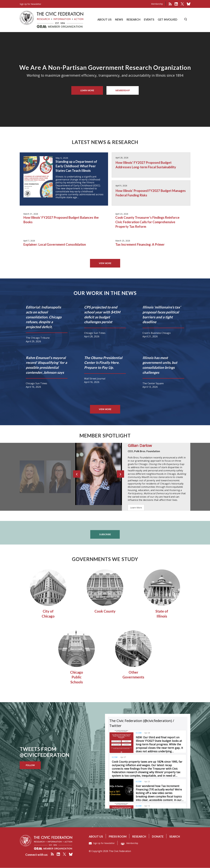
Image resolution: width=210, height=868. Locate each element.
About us (96, 836)
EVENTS (149, 19)
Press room (118, 836)
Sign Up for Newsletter (104, 843)
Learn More (87, 90)
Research (139, 836)
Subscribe (105, 534)
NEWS (119, 19)
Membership (157, 4)
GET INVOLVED (168, 19)
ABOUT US (104, 19)
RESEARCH (134, 19)
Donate (158, 836)
